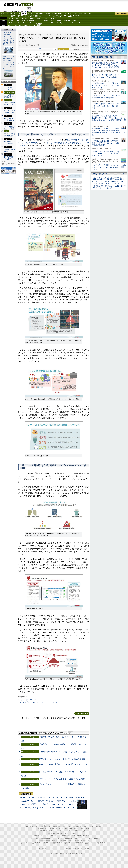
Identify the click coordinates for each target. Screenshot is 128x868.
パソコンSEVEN (39, 18)
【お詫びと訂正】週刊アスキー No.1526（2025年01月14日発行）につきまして (110, 187)
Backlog (60, 23)
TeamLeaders (48, 16)
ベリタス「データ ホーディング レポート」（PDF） (39, 702)
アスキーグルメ (30, 16)
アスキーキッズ (5, 16)
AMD (18, 21)
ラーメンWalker (25, 843)
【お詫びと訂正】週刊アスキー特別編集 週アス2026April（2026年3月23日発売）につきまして (109, 178)
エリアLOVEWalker (36, 843)
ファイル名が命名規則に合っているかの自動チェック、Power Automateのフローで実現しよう (109, 167)
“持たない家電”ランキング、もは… (9, 88)
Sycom (32, 18)
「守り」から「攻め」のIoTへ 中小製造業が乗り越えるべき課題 (106, 97)
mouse (18, 18)
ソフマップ (32, 25)
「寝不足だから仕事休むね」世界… (9, 150)
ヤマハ (74, 23)
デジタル (31, 14)
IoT (11, 14)
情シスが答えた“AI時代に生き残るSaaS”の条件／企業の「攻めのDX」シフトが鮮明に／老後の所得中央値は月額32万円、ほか (109, 119)
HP (60, 18)
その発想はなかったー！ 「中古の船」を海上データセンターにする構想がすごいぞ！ (105, 85)
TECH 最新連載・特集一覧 (102, 57)
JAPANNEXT (25, 25)
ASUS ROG (25, 21)
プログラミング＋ (75, 838)
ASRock (46, 21)
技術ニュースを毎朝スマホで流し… (9, 135)
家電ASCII (21, 16)
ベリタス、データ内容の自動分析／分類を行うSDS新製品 (63, 779)
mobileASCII (71, 841)
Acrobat (18, 23)
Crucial (53, 21)
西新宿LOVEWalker (58, 843)
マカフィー (11, 25)
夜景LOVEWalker (69, 843)
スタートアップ (83, 14)
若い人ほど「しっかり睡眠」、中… (9, 111)
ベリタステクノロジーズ (28, 700)
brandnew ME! (39, 25)
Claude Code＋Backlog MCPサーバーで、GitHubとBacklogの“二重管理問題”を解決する (105, 153)
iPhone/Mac (40, 14)
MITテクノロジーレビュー (82, 841)
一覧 (55, 49)
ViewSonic (67, 21)
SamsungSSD (37, 21)
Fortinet (67, 23)
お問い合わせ (78, 848)
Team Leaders (65, 838)
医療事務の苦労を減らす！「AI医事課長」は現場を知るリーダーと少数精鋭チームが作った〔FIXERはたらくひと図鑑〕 (109, 132)
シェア (40, 49)
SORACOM (57, 836)
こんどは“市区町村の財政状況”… (9, 96)
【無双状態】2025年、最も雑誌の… (9, 119)
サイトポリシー (42, 848)
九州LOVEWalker (80, 843)
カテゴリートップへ (82, 714)
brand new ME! (76, 833)
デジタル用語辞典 (61, 841)
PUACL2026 (77, 16)
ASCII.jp (10, 4)
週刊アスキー (39, 16)
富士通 (11, 18)
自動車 (48, 14)
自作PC (61, 14)
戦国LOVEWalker (102, 843)
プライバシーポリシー (57, 848)
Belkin (74, 21)
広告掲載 (87, 848)
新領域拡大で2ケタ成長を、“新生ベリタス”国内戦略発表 (62, 759)
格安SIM (13, 16)
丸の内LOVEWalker (91, 843)
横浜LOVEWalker (47, 843)
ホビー (54, 14)
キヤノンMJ (18, 25)
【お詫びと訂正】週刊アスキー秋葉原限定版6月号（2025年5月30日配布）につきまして (109, 183)
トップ (3, 14)
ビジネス (17, 14)
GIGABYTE (32, 21)
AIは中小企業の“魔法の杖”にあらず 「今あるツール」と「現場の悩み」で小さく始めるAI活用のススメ (8, 39)
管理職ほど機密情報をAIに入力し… (9, 104)
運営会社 (68, 848)
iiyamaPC (25, 18)
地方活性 (70, 16)
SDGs (65, 16)
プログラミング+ (58, 16)
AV (66, 14)
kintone (25, 23)
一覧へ (124, 174)
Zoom (81, 23)
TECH (26, 4)
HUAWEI (60, 21)
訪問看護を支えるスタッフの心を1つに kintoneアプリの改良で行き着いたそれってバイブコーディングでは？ (106, 65)
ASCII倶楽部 (121, 14)
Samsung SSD (38, 836)
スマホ (75, 14)
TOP (27, 826)
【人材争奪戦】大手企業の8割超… (9, 143)
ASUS (53, 18)
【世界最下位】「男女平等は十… (9, 158)
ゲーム (91, 14)
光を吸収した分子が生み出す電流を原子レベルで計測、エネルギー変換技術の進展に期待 (105, 143)
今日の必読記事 (43, 841)
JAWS (11, 23)
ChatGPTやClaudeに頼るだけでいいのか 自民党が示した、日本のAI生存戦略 (53, 801)
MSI (46, 18)
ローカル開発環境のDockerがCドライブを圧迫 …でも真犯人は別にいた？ (105, 106)
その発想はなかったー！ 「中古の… (9, 127)
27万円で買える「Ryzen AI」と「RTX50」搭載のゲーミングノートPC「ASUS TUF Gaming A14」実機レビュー (67, 807)
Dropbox (46, 23)
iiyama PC (61, 829)
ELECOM (11, 21)
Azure (32, 23)
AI (8, 14)
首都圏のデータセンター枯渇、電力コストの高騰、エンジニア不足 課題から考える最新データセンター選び (8, 63)
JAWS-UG (49, 831)
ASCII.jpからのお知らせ (100, 174)
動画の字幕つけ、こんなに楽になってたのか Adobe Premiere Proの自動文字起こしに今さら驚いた (63, 797)
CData (53, 23)
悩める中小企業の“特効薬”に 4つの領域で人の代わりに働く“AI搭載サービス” (108, 76)
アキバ (70, 14)
